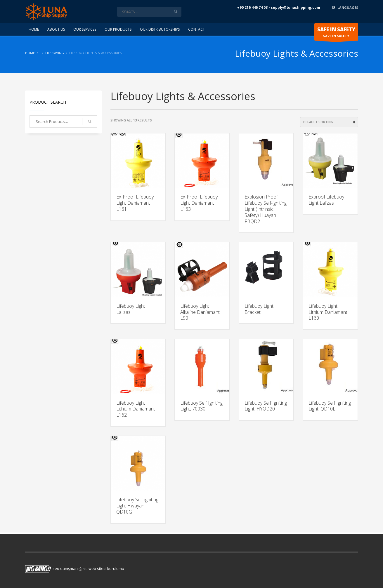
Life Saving (55, 53)
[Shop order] (329, 122)
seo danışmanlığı (67, 568)
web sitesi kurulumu (106, 568)
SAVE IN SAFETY (336, 33)
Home (30, 53)
